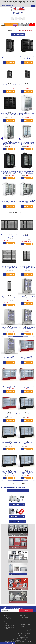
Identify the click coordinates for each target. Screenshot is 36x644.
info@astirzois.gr (25, 637)
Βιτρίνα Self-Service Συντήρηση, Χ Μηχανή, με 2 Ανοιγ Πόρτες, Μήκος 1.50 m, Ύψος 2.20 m (9, 444)
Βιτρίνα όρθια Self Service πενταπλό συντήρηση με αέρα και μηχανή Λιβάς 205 (9, 236)
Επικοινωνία (22, 615)
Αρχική (5, 30)
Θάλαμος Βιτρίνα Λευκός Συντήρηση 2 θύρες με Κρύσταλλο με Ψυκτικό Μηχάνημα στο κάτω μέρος (27, 144)
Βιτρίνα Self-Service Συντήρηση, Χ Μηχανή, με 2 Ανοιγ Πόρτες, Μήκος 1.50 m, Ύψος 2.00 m (27, 415)
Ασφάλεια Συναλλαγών (9, 625)
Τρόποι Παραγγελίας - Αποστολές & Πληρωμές (9, 618)
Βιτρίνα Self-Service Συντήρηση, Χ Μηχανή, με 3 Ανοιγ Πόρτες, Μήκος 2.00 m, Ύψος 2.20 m (9, 472)
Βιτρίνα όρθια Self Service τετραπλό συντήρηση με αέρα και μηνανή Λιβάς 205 (27, 237)
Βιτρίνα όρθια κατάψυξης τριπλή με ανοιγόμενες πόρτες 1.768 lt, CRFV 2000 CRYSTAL (27, 57)
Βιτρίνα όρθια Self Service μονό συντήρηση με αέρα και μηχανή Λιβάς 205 (9, 298)
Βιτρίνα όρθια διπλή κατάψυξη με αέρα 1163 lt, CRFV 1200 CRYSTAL (9, 57)
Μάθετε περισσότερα (7, 6)
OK (33, 6)
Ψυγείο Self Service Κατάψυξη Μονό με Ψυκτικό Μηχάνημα (9, 328)
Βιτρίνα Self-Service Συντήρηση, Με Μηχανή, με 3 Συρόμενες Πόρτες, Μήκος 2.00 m (9, 386)
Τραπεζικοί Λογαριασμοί (9, 621)
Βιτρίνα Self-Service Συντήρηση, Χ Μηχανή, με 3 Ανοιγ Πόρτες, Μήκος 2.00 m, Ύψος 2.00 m (27, 444)
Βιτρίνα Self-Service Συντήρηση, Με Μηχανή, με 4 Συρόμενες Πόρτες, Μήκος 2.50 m (27, 386)
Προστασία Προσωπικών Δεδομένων (9, 628)
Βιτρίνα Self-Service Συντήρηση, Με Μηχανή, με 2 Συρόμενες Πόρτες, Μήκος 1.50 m (27, 357)
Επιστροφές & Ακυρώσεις (9, 623)
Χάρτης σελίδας (23, 622)
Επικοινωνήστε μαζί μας (8, 643)
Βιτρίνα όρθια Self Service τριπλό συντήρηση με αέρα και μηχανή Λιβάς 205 (9, 267)
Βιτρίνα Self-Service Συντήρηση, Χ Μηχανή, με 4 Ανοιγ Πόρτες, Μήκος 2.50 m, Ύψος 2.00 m (27, 472)
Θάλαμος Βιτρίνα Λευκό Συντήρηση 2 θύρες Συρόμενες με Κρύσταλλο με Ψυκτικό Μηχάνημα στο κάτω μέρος (27, 115)
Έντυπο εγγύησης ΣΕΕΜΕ (25, 624)
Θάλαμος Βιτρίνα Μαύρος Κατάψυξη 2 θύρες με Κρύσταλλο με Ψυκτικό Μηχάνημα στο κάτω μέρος (9, 172)
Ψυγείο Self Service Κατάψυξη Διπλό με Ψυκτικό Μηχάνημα (27, 297)
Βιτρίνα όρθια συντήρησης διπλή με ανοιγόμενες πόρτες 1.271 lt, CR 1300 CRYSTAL (27, 86)
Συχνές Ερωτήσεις (24, 618)
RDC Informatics (28, 642)
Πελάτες (21, 620)
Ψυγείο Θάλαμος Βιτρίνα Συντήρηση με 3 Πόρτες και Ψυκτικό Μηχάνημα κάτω (9, 201)
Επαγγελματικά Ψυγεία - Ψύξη (12, 30)
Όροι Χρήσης (7, 615)
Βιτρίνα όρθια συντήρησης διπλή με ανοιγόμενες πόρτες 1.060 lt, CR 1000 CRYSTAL (9, 86)
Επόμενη (23, 484)
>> (28, 484)
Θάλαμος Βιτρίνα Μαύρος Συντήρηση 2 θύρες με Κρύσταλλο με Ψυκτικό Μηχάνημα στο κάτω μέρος (27, 172)
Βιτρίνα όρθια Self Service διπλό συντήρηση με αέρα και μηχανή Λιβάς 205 (27, 267)
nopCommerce (12, 642)
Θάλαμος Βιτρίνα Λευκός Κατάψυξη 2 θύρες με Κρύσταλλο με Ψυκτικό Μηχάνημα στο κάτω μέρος (9, 144)
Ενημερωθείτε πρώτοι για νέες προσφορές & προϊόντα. (12, 609)
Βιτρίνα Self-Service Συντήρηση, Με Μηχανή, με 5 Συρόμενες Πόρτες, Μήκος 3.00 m (9, 415)
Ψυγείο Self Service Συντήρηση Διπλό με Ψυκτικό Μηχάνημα (27, 328)
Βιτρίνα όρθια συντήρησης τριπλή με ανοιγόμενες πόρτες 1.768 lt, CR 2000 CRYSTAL (9, 115)
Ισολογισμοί (22, 626)
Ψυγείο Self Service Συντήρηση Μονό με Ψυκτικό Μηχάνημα (9, 357)
